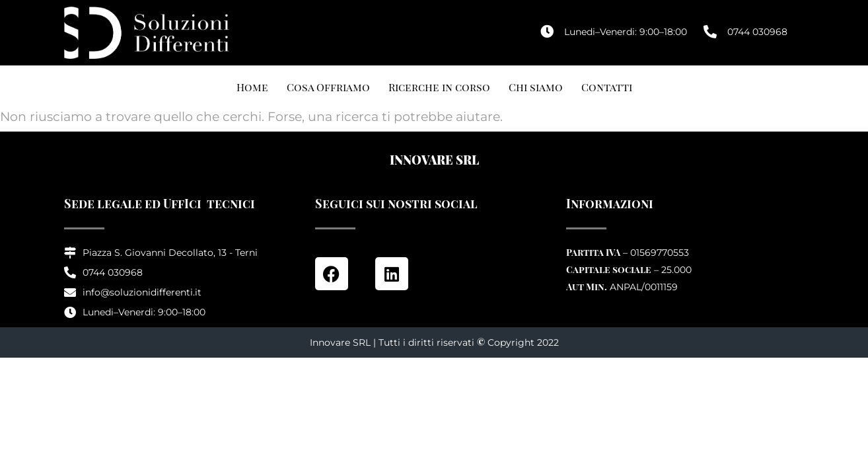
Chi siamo (536, 87)
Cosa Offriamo (328, 87)
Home (252, 87)
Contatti (607, 87)
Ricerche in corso (439, 87)
